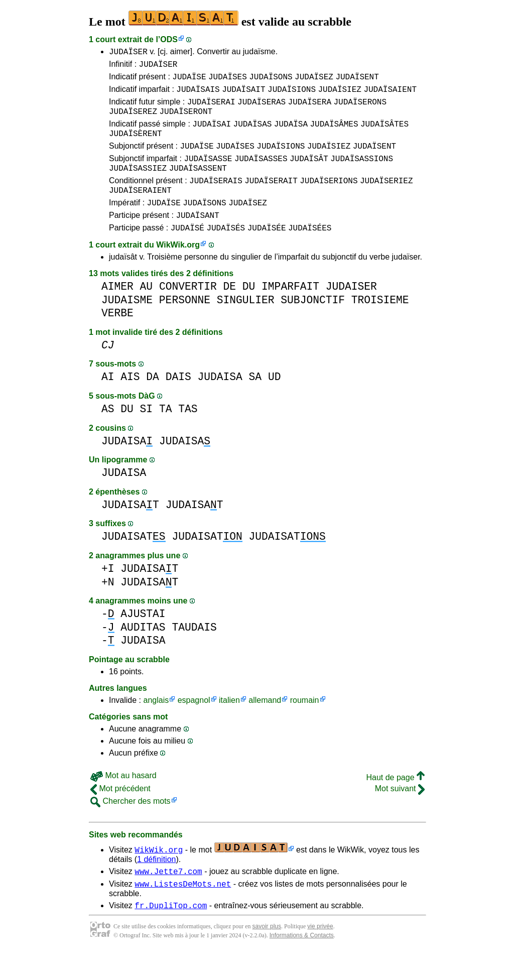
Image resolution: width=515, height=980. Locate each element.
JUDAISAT (130, 529)
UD (275, 401)
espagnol (194, 724)
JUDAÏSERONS (360, 109)
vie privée (320, 955)
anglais (156, 724)
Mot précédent (120, 813)
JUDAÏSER (128, 53)
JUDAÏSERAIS (216, 198)
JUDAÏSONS (271, 81)
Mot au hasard (123, 800)
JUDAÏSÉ (187, 252)
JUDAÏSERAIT (271, 198)
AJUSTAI (143, 638)
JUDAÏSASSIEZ (138, 184)
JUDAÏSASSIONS (362, 173)
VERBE (117, 337)
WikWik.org (178, 269)
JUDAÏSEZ (314, 81)
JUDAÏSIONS (292, 95)
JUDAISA (220, 401)
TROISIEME (380, 324)
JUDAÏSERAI (211, 109)
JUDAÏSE (189, 81)
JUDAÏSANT (197, 237)
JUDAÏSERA (310, 109)
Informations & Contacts (302, 964)
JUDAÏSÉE (267, 252)
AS (108, 433)
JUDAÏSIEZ (339, 95)
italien (229, 724)
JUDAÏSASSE (208, 173)
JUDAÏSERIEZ (387, 198)
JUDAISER (351, 311)
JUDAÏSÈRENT (136, 145)
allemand (265, 724)
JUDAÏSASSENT (198, 184)
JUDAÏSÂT (309, 173)
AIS (130, 401)
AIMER (117, 311)
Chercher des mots (131, 825)
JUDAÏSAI (212, 134)
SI (147, 433)
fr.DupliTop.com (171, 934)
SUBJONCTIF (313, 324)
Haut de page (395, 802)
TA (166, 433)
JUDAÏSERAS (262, 109)
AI (108, 401)
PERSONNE (185, 324)
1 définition (156, 883)
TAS (188, 433)
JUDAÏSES (228, 81)
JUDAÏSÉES (310, 252)
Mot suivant (400, 813)
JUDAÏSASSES (261, 173)
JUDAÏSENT (357, 81)
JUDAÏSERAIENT (140, 209)
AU (147, 311)
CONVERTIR (188, 311)
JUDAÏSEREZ (133, 120)
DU (249, 311)
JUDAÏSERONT (186, 120)
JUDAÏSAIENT (390, 95)
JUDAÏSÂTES (384, 134)
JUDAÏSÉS (226, 252)
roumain (305, 724)
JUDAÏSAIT (243, 95)
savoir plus (267, 955)
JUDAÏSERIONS (329, 198)
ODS (169, 39)
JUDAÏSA (291, 134)
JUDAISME (127, 324)
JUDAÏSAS (253, 134)
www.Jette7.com (168, 897)
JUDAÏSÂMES (334, 134)
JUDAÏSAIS (198, 95)
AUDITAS (143, 651)
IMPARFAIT (290, 311)
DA (153, 401)
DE (229, 311)
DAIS (178, 401)
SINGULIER (246, 324)
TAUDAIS (194, 651)
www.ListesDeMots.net (183, 911)
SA (255, 401)
